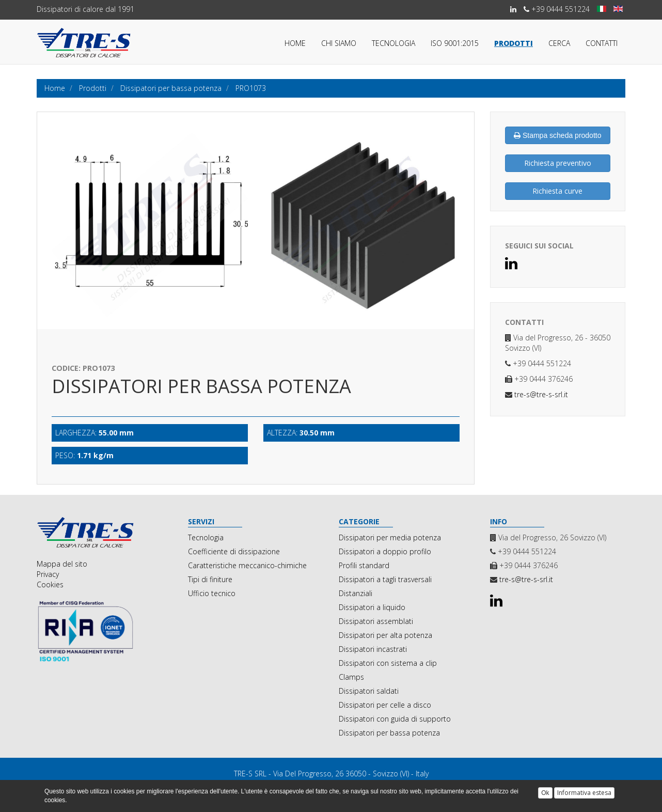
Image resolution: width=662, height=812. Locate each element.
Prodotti (514, 43)
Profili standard (364, 565)
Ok (545, 793)
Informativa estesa (584, 793)
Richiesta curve (557, 191)
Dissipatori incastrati (373, 649)
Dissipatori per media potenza (390, 537)
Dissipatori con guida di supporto (395, 719)
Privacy (48, 574)
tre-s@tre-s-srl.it (540, 394)
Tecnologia (393, 43)
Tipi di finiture (210, 579)
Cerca (559, 43)
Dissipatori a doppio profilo (385, 551)
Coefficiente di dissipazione (234, 551)
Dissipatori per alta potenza (385, 635)
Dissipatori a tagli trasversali (385, 579)
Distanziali (356, 593)
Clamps (351, 677)
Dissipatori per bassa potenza (389, 733)
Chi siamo (339, 43)
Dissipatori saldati (369, 691)
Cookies (50, 584)
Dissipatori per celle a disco (385, 705)
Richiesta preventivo (558, 163)
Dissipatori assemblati (376, 621)
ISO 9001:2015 (455, 43)
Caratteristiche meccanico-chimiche (247, 565)
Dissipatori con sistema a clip (388, 663)
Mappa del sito (62, 564)
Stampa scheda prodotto (557, 135)
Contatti (602, 43)
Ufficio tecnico (212, 593)
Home (295, 43)
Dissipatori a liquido (372, 607)
